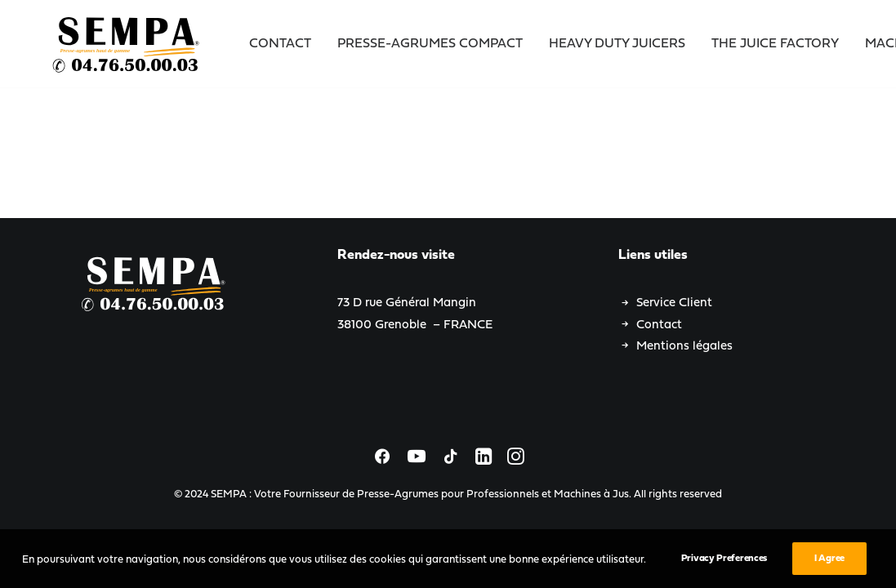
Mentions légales (684, 347)
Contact (280, 44)
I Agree (829, 566)
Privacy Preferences (724, 566)
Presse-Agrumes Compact (430, 44)
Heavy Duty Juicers (617, 44)
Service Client (674, 303)
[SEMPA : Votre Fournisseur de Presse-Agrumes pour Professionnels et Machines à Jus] (127, 44)
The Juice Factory (775, 44)
